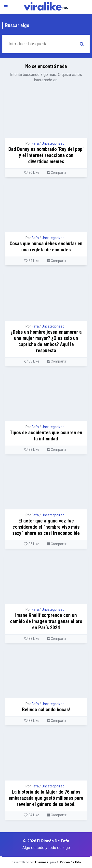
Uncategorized (53, 143)
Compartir (57, 173)
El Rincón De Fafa (69, 862)
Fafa (35, 143)
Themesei (42, 862)
